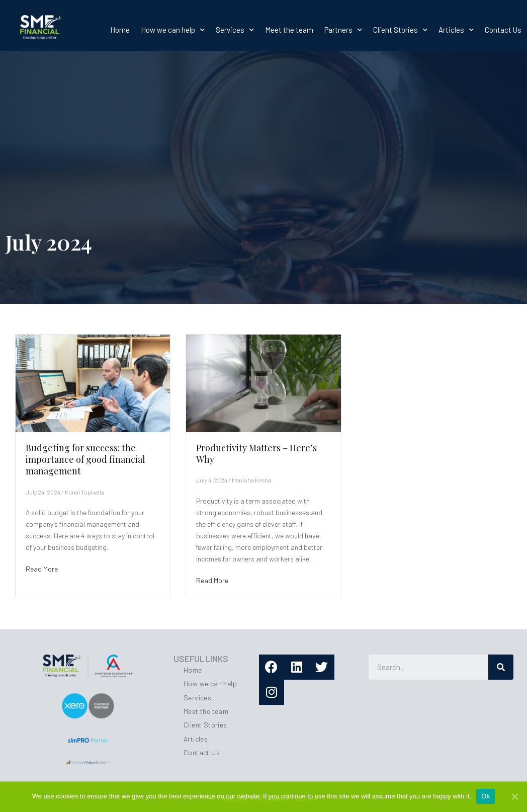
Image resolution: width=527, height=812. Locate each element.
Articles (456, 30)
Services (235, 30)
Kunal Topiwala (84, 492)
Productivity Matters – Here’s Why (256, 454)
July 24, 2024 (43, 492)
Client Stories (400, 30)
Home (120, 30)
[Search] (501, 667)
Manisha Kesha (252, 480)
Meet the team (289, 30)
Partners (343, 30)
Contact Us (503, 30)
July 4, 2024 (212, 480)
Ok (486, 796)
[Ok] (514, 796)
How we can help (173, 30)
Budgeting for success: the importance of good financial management (85, 460)
